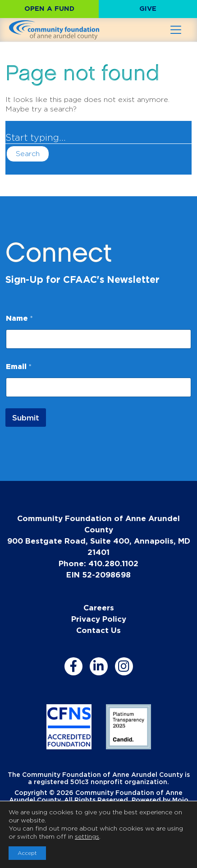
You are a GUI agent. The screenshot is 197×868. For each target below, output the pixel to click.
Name (19, 318)
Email (19, 366)
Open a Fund (49, 8)
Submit (26, 418)
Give (148, 8)
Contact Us (98, 630)
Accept (27, 853)
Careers (99, 607)
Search (28, 154)
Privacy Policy (99, 619)
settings (87, 836)
